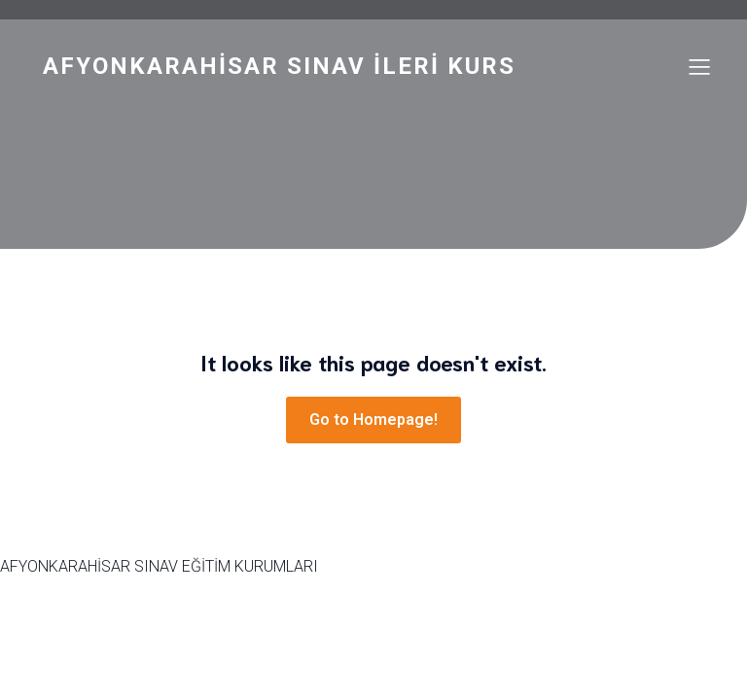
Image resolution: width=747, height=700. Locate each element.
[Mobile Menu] (699, 66)
